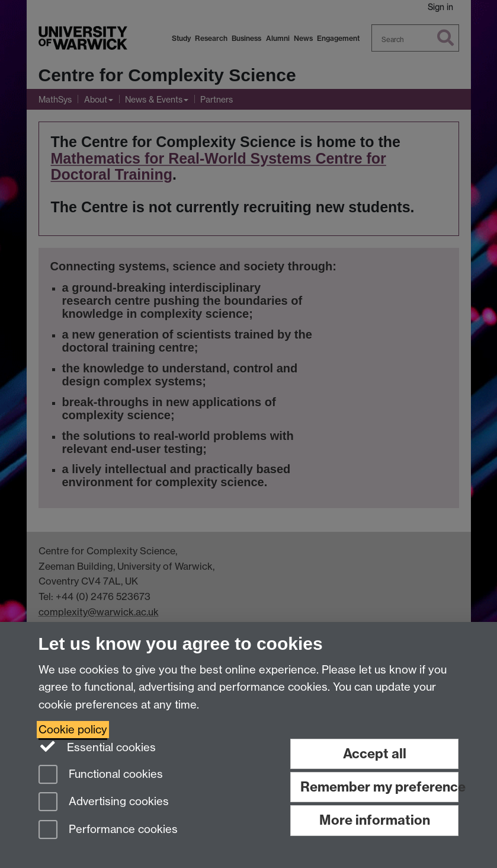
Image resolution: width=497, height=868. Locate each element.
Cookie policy (73, 730)
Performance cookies (108, 830)
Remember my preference (379, 787)
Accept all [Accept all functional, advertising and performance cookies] (375, 754)
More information (375, 820)
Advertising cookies (104, 802)
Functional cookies (101, 775)
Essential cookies (97, 746)
